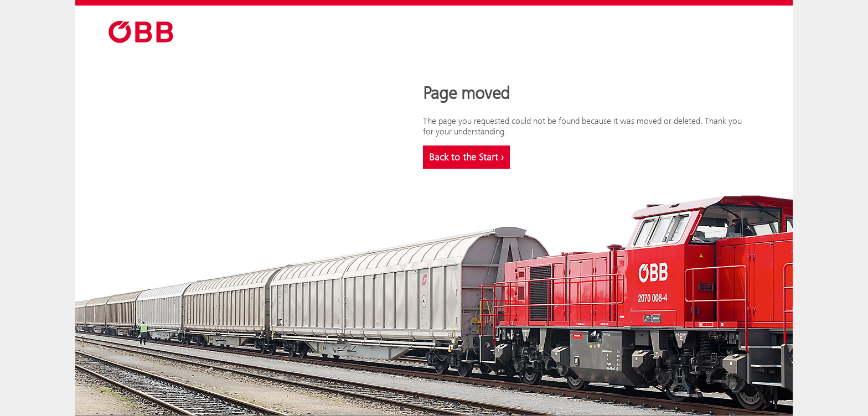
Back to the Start (466, 157)
